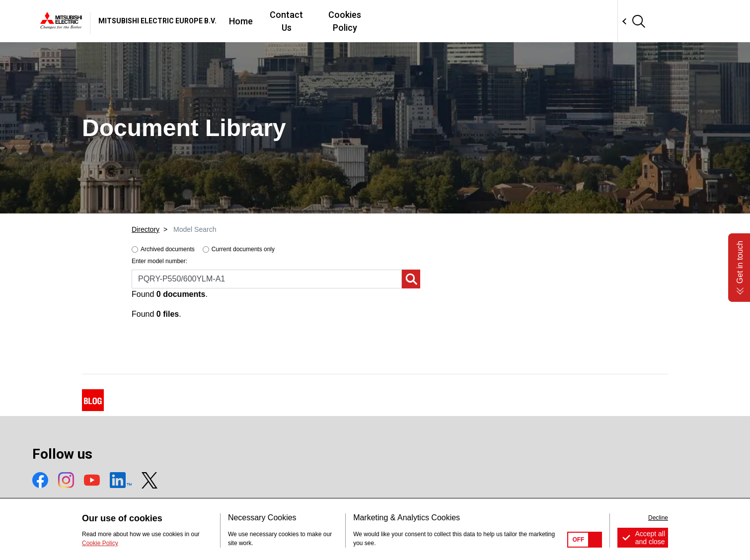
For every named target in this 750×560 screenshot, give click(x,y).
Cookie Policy (100, 543)
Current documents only (243, 249)
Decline (658, 518)
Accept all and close (650, 538)
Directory (146, 229)
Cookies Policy (498, 21)
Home (382, 21)
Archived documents (168, 249)
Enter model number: (159, 261)
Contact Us (431, 21)
